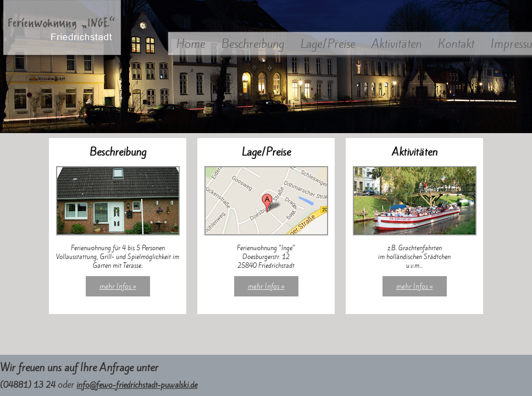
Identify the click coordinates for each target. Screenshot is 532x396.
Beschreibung (253, 44)
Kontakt (456, 44)
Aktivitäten (397, 44)
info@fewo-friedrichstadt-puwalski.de (137, 385)
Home (191, 44)
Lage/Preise (328, 44)
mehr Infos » (118, 286)
